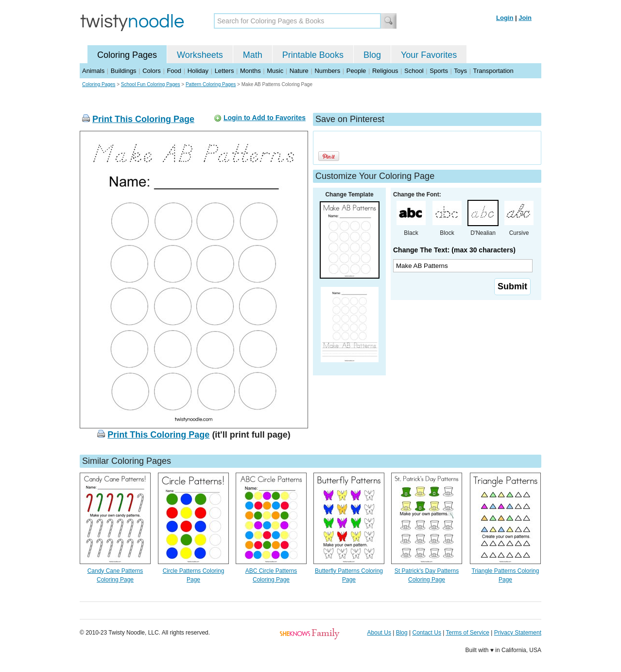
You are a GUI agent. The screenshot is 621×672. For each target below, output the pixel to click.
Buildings (124, 71)
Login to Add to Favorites (265, 118)
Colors (152, 71)
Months (250, 71)
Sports (439, 71)
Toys (460, 71)
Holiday (198, 71)
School (414, 71)
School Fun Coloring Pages (151, 84)
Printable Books (313, 55)
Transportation (493, 71)
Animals (93, 71)
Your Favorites (429, 55)
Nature (299, 71)
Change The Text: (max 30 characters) (454, 250)
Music (275, 71)
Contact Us (427, 633)
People (356, 71)
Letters (224, 71)
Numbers (327, 71)
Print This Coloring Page (143, 119)
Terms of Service (467, 633)
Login (505, 18)
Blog (372, 55)
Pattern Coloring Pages (211, 84)
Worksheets (200, 55)
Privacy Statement (518, 633)
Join (525, 18)
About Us (379, 633)
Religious (385, 71)
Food (174, 71)
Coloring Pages (127, 55)
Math (253, 55)
